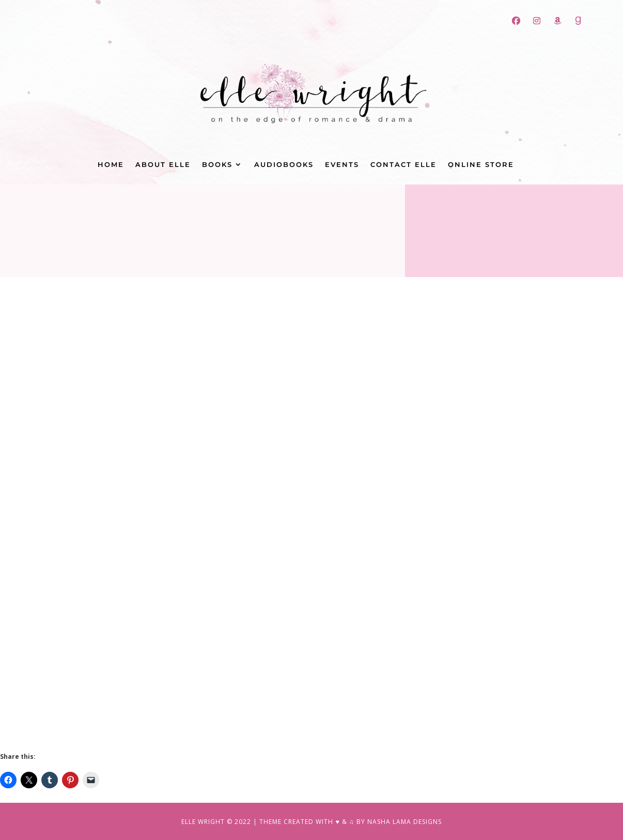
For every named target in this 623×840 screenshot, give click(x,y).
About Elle (163, 165)
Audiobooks (284, 165)
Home (111, 165)
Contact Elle (403, 165)
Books (217, 165)
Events (342, 165)
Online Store (481, 165)
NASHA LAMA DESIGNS (404, 822)
